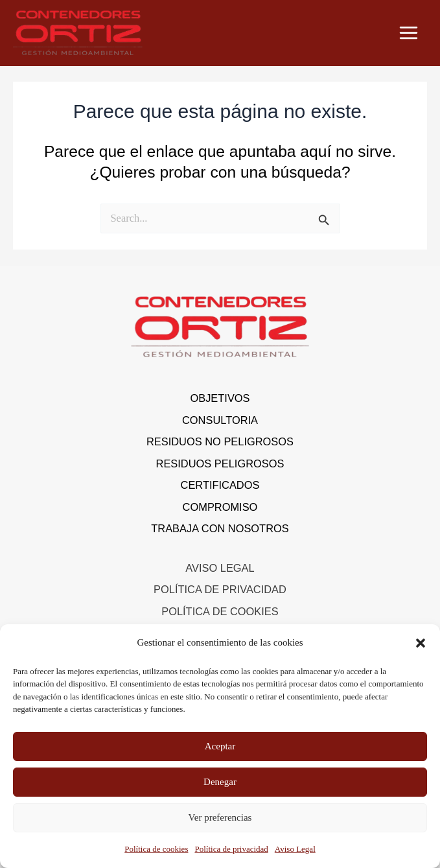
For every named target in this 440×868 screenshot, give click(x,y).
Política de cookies (156, 849)
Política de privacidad (231, 849)
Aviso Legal (295, 849)
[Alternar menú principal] (408, 33)
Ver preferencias (220, 817)
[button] (421, 643)
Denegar (220, 782)
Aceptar (220, 746)
